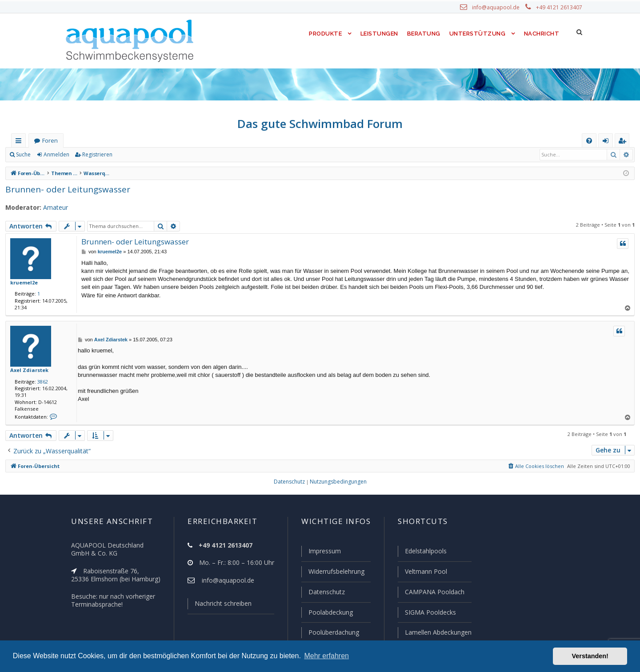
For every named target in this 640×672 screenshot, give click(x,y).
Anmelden (56, 155)
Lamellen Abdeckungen (437, 632)
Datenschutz (323, 593)
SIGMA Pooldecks (430, 613)
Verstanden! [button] (590, 656)
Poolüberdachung (330, 632)
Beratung (424, 34)
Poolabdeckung (327, 613)
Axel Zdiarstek (27, 370)
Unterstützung (477, 34)
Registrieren (96, 155)
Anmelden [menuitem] (608, 142)
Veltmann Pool (425, 573)
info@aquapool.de (499, 8)
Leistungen (378, 34)
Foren (50, 141)
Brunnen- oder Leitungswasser (63, 189)
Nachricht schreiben (220, 605)
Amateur (51, 208)
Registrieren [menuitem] (624, 142)
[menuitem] (589, 141)
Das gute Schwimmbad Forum (320, 124)
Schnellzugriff (20, 142)
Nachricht (541, 34)
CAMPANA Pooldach (434, 593)
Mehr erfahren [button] (326, 656)
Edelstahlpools (425, 553)
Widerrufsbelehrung (332, 573)
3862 (41, 381)
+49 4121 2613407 (560, 8)
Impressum (321, 553)
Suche (24, 155)
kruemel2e (22, 282)
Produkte (323, 34)
